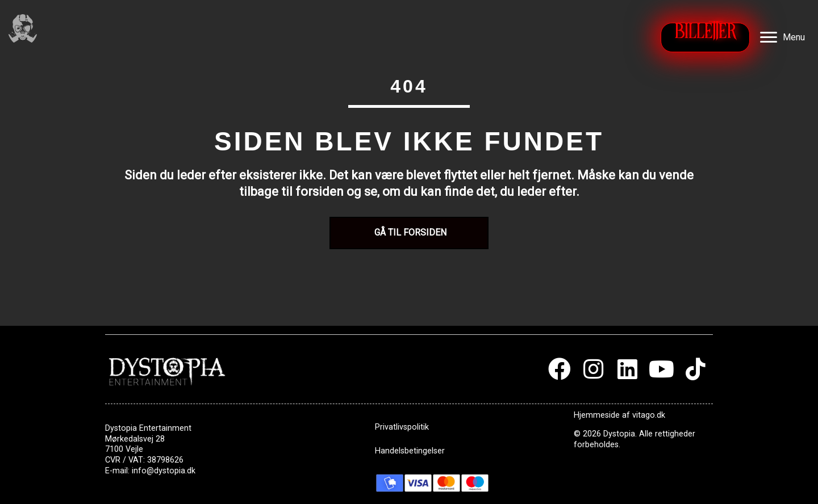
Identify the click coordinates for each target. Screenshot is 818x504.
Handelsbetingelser (410, 451)
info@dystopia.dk (164, 471)
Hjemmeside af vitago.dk (619, 415)
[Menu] (782, 37)
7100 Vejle (124, 449)
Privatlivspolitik (402, 427)
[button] (560, 369)
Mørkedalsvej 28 (135, 439)
